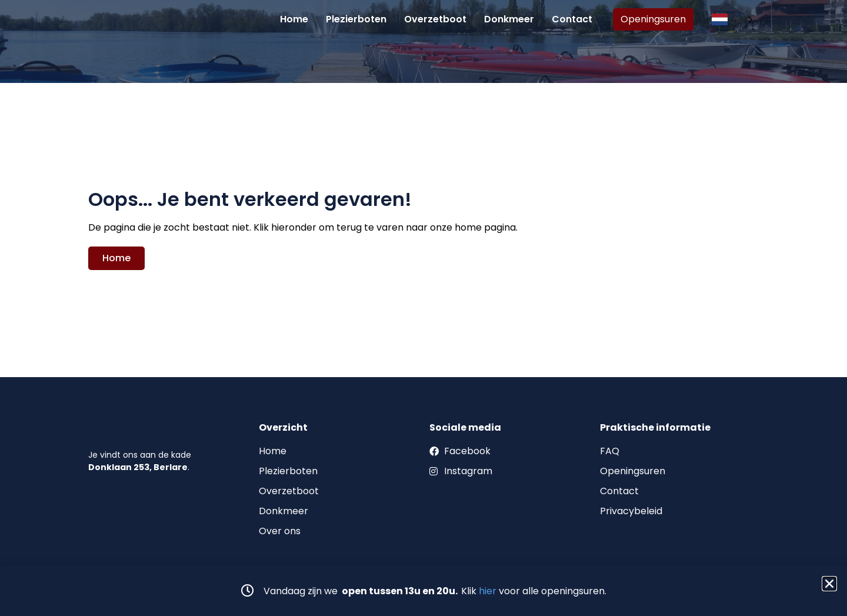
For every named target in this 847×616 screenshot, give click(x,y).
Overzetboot (435, 23)
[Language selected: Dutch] (732, 24)
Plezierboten (356, 23)
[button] (829, 584)
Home (294, 23)
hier (488, 591)
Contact (572, 23)
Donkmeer (509, 23)
